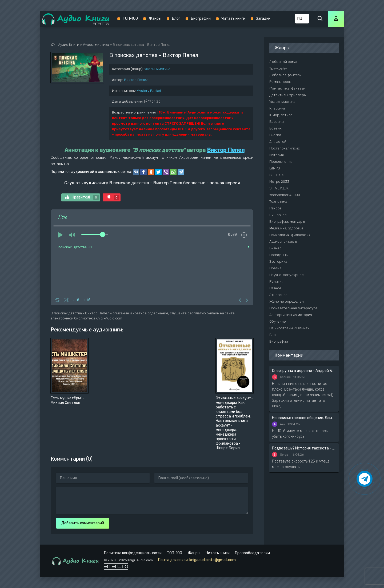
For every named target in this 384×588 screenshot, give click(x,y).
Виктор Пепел (136, 80)
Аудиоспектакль (283, 242)
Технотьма (278, 202)
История (277, 155)
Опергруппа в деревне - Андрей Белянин (304, 371)
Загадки (263, 19)
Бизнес (275, 248)
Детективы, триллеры (288, 95)
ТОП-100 (130, 19)
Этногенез (278, 295)
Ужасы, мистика (157, 69)
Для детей (278, 142)
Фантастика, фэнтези (287, 88)
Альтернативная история (291, 315)
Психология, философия (290, 235)
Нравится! (82, 197)
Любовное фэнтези (285, 75)
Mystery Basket (149, 91)
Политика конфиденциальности (133, 553)
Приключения (281, 162)
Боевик (275, 128)
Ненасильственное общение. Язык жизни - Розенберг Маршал (304, 418)
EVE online (278, 215)
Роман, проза (280, 82)
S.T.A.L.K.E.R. (279, 188)
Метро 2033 (279, 182)
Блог (176, 19)
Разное (275, 288)
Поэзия (275, 268)
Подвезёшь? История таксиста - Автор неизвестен (304, 448)
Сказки (275, 135)
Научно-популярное (287, 275)
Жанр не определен (287, 301)
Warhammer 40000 (285, 195)
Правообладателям (252, 553)
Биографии (201, 19)
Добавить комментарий (83, 523)
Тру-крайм (278, 68)
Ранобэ (275, 208)
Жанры (155, 19)
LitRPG (275, 168)
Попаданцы (279, 255)
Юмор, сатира (281, 115)
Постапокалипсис (285, 148)
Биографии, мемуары (287, 222)
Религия (276, 281)
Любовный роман (284, 62)
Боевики (277, 122)
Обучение (278, 321)
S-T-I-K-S (277, 175)
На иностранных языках (289, 328)
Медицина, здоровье (286, 228)
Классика (277, 108)
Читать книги (233, 19)
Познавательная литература (293, 308)
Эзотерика (278, 261)
